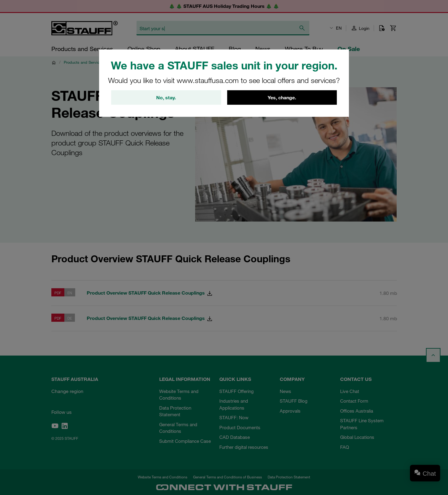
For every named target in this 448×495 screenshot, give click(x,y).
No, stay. (166, 97)
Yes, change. (282, 97)
